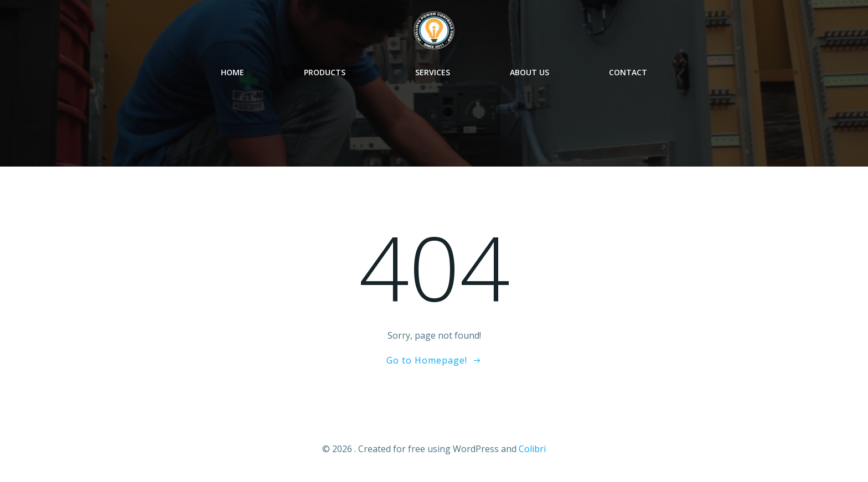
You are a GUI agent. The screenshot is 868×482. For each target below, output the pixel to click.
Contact (628, 72)
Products (330, 72)
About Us (529, 72)
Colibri (532, 449)
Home (232, 72)
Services (433, 72)
